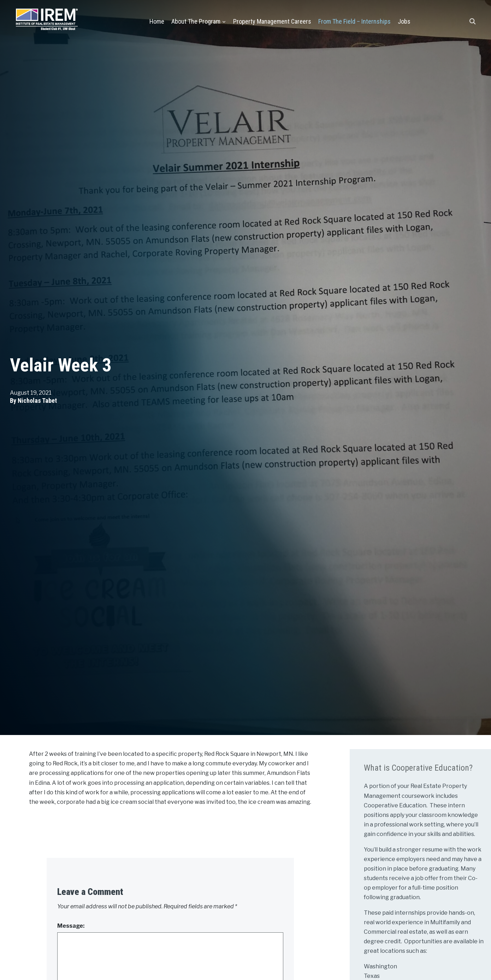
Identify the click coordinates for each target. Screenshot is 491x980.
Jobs (404, 21)
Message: (71, 926)
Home (157, 21)
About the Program (196, 21)
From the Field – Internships (354, 21)
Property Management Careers (272, 21)
